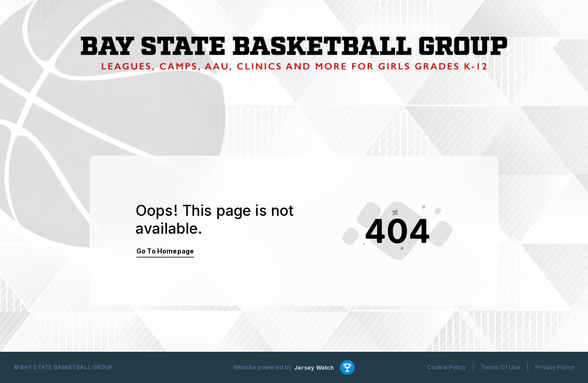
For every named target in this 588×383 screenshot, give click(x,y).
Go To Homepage (165, 251)
